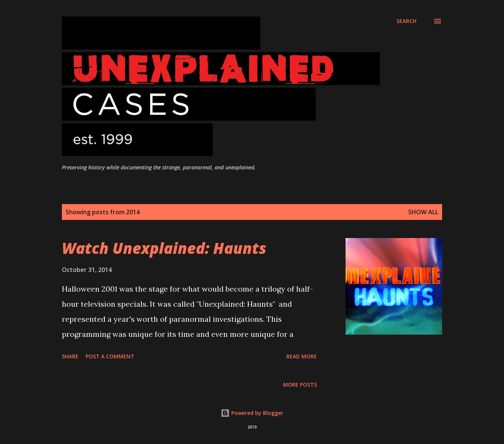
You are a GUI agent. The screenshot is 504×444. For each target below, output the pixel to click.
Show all (423, 212)
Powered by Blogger (252, 413)
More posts (300, 385)
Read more (302, 356)
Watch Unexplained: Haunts (164, 248)
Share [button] (70, 356)
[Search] (406, 21)
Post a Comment (110, 356)
